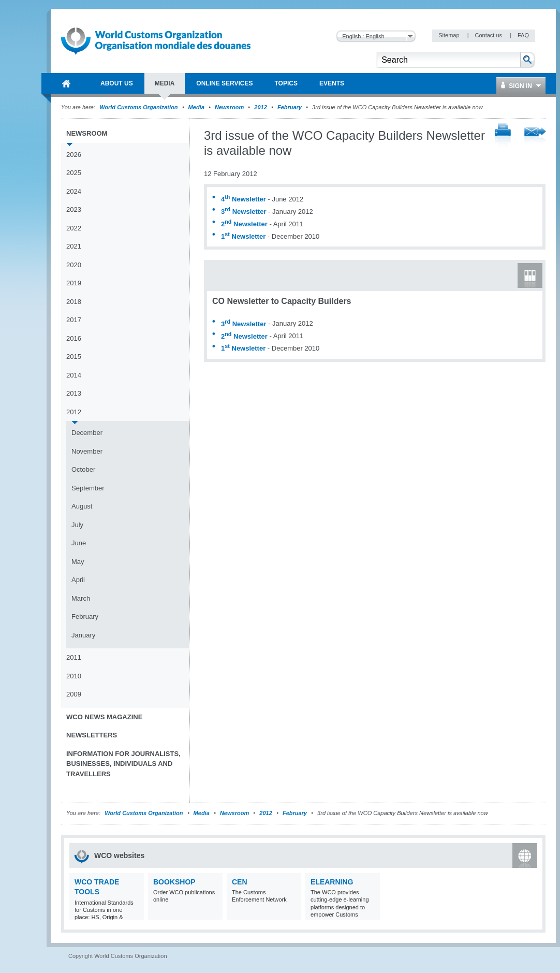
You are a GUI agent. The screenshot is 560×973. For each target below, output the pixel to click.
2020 (74, 265)
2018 (74, 302)
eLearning (332, 882)
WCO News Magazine (104, 717)
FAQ (523, 35)
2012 (260, 107)
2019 (74, 283)
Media (196, 107)
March (81, 598)
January (83, 635)
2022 (74, 228)
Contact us (489, 35)
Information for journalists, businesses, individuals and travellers (123, 764)
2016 (74, 338)
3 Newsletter (244, 212)
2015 (74, 357)
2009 (74, 694)
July (77, 525)
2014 (74, 375)
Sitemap (450, 35)
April (78, 580)
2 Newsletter (244, 224)
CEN (240, 882)
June (79, 543)
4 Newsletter (244, 199)
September (88, 488)
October (83, 469)
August (82, 506)
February (290, 107)
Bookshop (174, 882)
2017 (74, 320)
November (87, 451)
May (78, 562)
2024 (74, 191)
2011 (74, 657)
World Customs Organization (139, 107)
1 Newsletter (243, 236)
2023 (74, 209)
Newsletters (92, 735)
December (87, 433)
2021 (74, 246)
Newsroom (229, 107)
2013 (74, 393)
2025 (74, 173)
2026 (74, 155)
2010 (74, 676)
